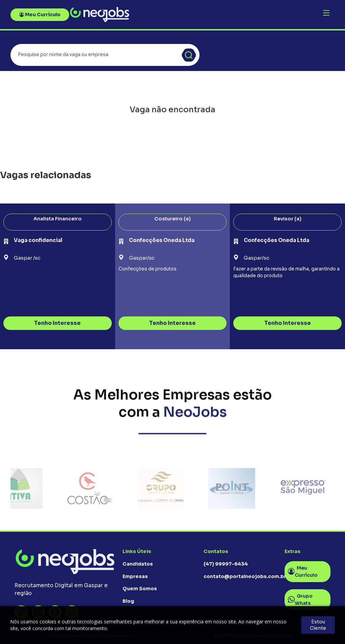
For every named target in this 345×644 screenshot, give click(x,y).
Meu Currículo (40, 15)
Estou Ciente (318, 625)
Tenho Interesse (57, 323)
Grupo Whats (300, 600)
